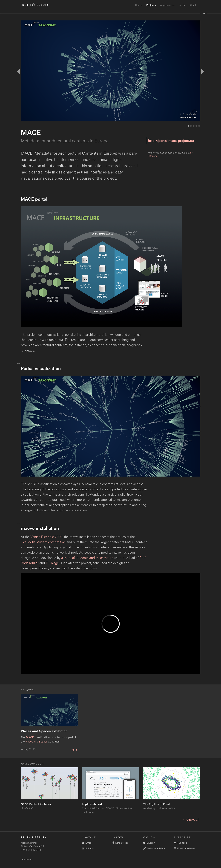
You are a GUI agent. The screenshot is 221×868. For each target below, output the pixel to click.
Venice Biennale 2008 (46, 537)
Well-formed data (154, 848)
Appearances (167, 5)
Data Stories (120, 843)
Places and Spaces (36, 741)
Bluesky (149, 843)
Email (87, 843)
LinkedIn (88, 848)
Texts (182, 5)
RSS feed (180, 843)
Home (138, 5)
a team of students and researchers (87, 558)
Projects (151, 5)
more (74, 750)
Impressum (27, 859)
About (193, 5)
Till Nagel (53, 563)
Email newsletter (184, 848)
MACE (30, 737)
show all (193, 819)
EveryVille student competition (43, 542)
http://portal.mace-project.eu (171, 141)
